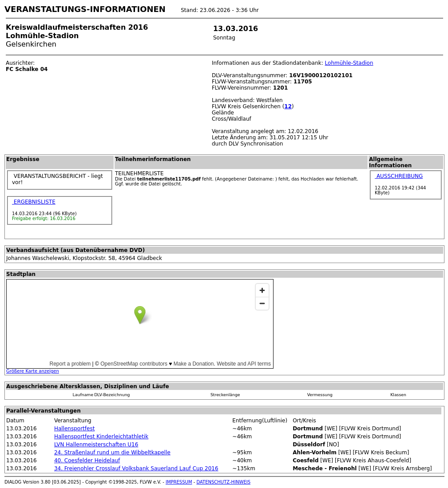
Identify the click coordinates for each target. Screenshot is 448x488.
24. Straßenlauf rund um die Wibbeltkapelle (112, 453)
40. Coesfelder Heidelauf (87, 460)
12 (288, 106)
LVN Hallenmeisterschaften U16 (96, 445)
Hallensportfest (74, 429)
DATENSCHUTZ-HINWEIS (224, 482)
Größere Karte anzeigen (33, 371)
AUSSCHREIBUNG (399, 176)
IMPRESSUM (179, 482)
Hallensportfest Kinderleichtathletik (101, 437)
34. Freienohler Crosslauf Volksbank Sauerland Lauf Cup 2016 (136, 468)
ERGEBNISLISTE (34, 202)
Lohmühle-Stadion (349, 63)
